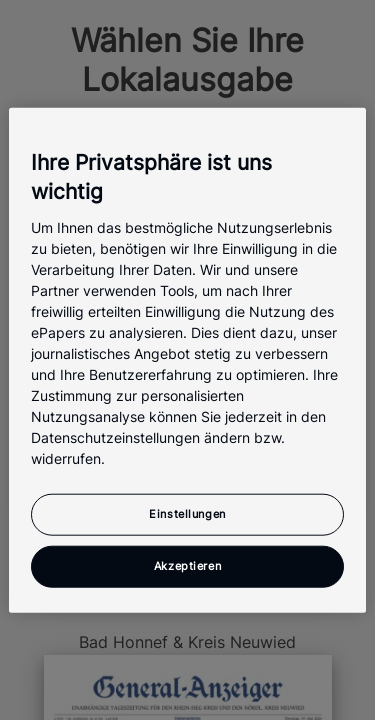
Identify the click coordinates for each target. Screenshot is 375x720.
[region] (187, 360)
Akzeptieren (187, 565)
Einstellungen (187, 513)
